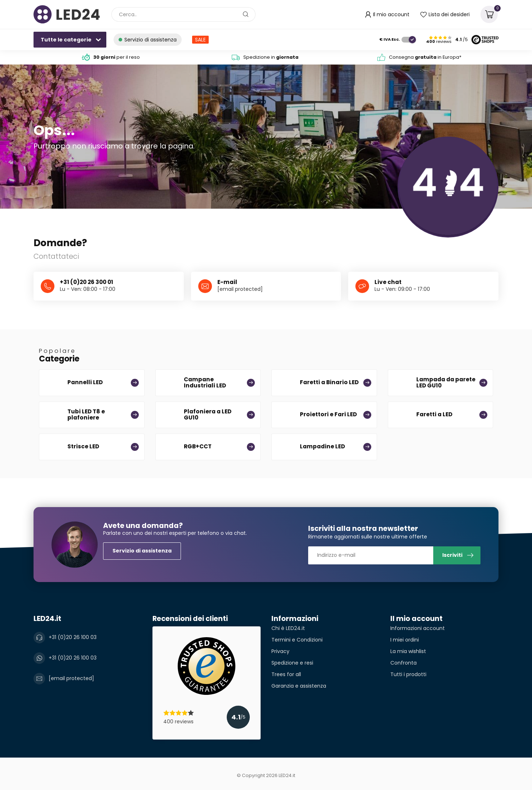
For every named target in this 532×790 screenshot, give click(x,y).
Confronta (404, 663)
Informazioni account (418, 628)
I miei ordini (405, 640)
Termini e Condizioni (297, 640)
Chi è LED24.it (288, 628)
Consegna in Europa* (425, 57)
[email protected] (240, 289)
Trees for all (286, 674)
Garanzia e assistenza (299, 686)
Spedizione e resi (292, 663)
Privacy (280, 651)
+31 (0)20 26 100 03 (73, 637)
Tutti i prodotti (408, 674)
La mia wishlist (408, 651)
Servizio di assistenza (142, 551)
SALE (200, 40)
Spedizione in (271, 57)
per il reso (117, 57)
